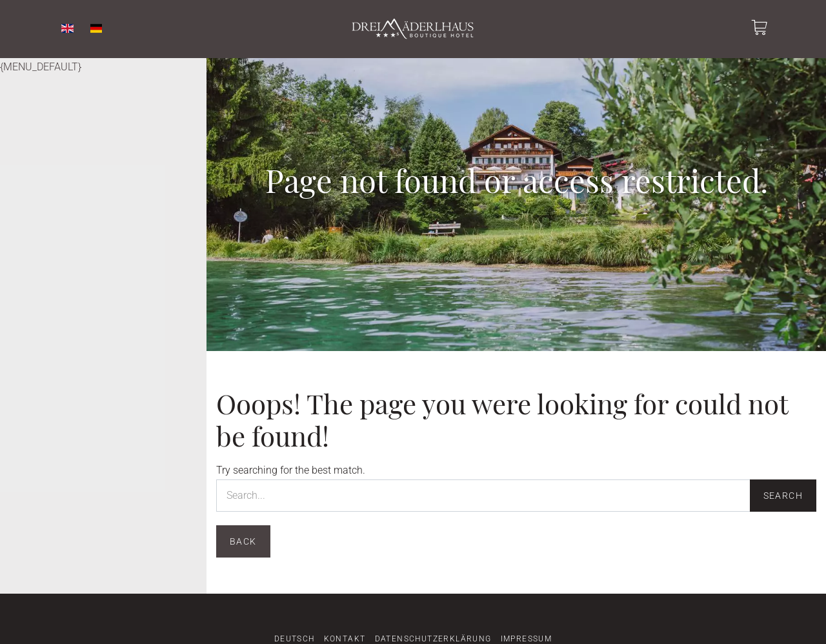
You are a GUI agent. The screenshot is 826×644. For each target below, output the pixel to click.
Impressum (527, 639)
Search (783, 496)
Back (243, 541)
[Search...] (483, 496)
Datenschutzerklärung (433, 639)
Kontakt (345, 639)
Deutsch (295, 639)
